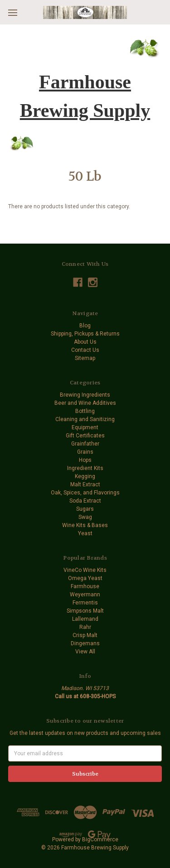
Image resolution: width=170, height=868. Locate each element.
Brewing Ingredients (85, 395)
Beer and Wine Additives (85, 403)
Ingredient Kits (85, 468)
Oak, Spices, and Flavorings (85, 493)
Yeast (85, 533)
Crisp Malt (85, 635)
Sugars (85, 509)
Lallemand (85, 619)
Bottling (85, 411)
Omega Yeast (85, 578)
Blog (85, 326)
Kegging (85, 476)
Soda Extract (85, 501)
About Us (85, 342)
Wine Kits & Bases (85, 525)
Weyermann (85, 595)
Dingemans (85, 643)
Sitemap (85, 358)
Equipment (85, 427)
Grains (85, 452)
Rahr (85, 627)
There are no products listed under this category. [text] (69, 206)
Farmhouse (85, 586)
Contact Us (85, 350)
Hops (85, 460)
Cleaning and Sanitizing (85, 419)
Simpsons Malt (85, 611)
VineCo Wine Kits (85, 570)
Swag (85, 517)
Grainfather (85, 444)
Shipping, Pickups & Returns (85, 334)
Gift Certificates (85, 436)
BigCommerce (100, 839)
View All (85, 652)
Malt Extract (85, 484)
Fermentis (85, 603)
